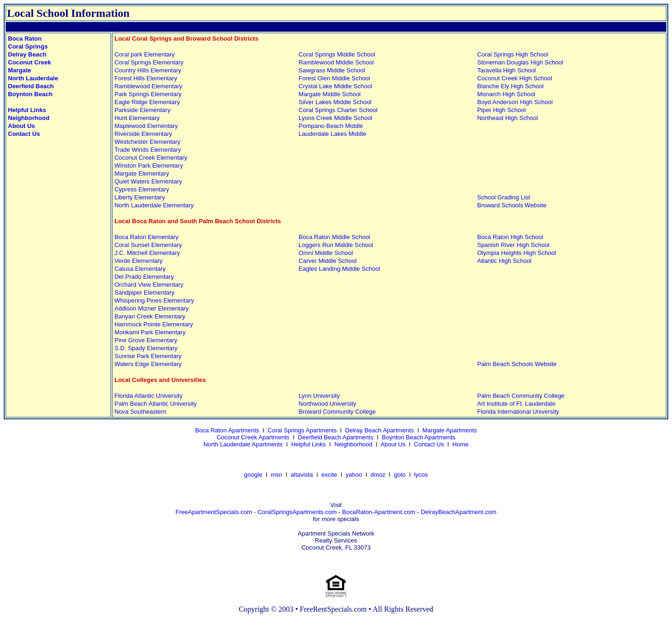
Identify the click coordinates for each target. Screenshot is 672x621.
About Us (393, 444)
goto (400, 475)
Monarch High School (506, 94)
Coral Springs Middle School (337, 54)
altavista (302, 475)
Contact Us (429, 444)
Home (460, 444)
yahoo (354, 475)
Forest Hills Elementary (146, 78)
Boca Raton (25, 39)
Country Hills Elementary (148, 70)
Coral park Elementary (144, 54)
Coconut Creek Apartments (253, 437)
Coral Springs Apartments (302, 430)
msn (276, 475)
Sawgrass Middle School (332, 70)
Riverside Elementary (143, 134)
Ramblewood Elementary (148, 86)
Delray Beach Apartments (380, 430)
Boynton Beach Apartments (419, 437)
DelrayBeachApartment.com (458, 512)
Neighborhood (353, 444)
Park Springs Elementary (148, 94)
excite (329, 475)
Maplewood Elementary (146, 126)
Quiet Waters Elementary (148, 181)
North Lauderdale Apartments (243, 444)
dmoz (378, 475)
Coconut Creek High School (514, 78)
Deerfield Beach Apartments (336, 437)
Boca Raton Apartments (227, 430)
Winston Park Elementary (149, 166)
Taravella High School (506, 70)
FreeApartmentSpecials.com (214, 512)
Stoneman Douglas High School (520, 62)
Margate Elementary (142, 173)
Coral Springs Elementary (149, 62)
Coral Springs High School (512, 54)
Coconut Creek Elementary (151, 158)
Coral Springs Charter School (338, 110)
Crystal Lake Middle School (336, 86)
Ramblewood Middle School (336, 62)
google (253, 475)
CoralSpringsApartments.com (297, 512)
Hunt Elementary (137, 118)
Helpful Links (308, 444)
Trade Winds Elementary (148, 150)
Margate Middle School (330, 94)
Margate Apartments (450, 430)
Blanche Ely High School (510, 86)
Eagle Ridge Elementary (147, 102)
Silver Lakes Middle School (335, 102)
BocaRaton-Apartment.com (379, 512)
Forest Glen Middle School (334, 78)
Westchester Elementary (147, 142)
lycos (421, 475)
